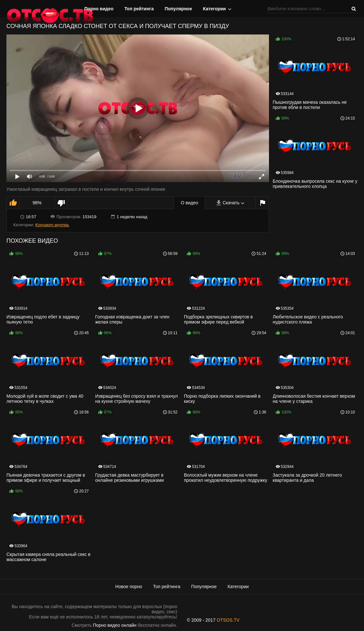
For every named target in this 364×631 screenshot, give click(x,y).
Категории (214, 9)
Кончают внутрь (52, 225)
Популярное (178, 9)
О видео (189, 203)
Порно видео (99, 9)
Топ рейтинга (139, 9)
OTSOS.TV (228, 620)
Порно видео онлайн (115, 625)
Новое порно (129, 587)
